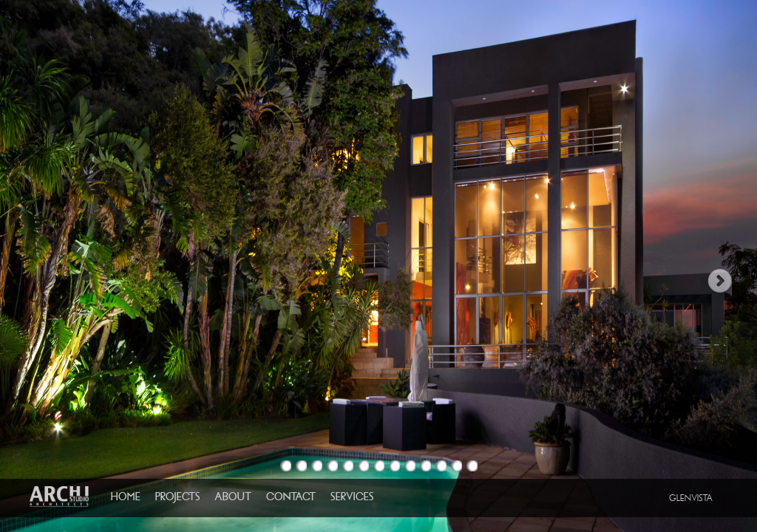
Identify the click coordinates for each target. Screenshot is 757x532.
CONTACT (291, 497)
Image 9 (410, 466)
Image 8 (394, 466)
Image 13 (472, 466)
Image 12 (456, 466)
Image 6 (363, 466)
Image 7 (379, 466)
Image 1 (286, 466)
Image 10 (425, 466)
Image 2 (301, 466)
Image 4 (332, 466)
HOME (126, 497)
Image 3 (317, 466)
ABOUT (233, 497)
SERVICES (352, 497)
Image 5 (348, 466)
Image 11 (441, 466)
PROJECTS (177, 497)
